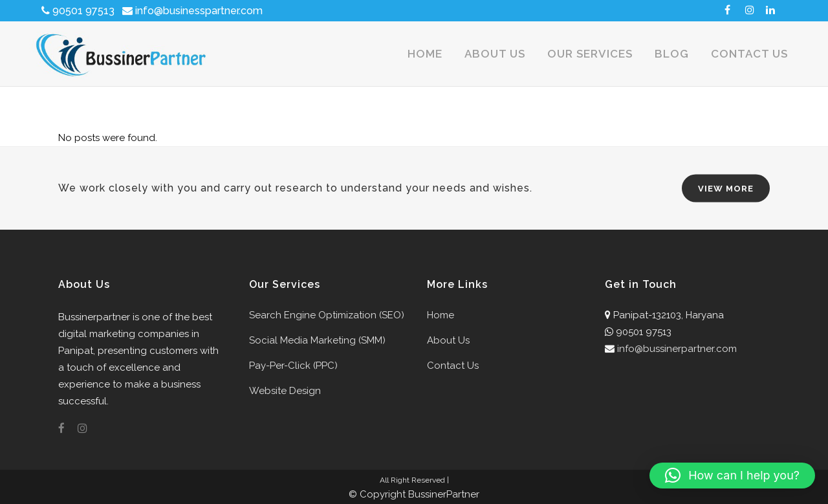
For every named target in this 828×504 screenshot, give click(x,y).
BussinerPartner (444, 494)
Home (441, 315)
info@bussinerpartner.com (677, 349)
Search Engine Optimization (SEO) (327, 315)
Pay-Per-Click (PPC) (293, 366)
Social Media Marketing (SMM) (317, 340)
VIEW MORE (726, 189)
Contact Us (453, 366)
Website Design (285, 391)
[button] (732, 476)
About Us (448, 340)
